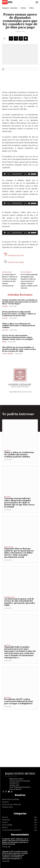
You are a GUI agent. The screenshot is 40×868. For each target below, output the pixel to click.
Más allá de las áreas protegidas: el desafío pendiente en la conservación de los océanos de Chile (19, 349)
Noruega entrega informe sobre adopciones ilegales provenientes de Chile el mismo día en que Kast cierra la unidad (19, 503)
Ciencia (4, 342)
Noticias (23, 8)
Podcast (5, 318)
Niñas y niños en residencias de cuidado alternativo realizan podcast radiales (19, 326)
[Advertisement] (20, 730)
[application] (20, 174)
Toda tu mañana (8, 354)
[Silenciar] (29, 174)
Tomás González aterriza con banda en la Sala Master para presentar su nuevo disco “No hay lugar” (20, 302)
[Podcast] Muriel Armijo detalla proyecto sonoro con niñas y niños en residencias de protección (19, 314)
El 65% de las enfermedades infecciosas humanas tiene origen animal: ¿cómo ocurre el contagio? (18, 337)
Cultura (5, 306)
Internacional (10, 597)
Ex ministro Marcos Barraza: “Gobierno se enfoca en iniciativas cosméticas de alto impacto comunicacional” (10, 280)
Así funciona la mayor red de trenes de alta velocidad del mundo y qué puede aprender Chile (20, 602)
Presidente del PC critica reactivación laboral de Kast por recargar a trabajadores (19, 701)
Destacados (14, 8)
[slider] (17, 174)
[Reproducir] (5, 174)
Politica (32, 8)
